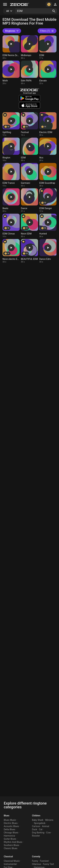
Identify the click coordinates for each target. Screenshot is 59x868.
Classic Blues (11, 848)
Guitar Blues (10, 839)
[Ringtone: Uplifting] (11, 124)
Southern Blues (11, 845)
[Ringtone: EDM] (48, 47)
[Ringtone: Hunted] (48, 226)
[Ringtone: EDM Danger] (48, 200)
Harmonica (9, 836)
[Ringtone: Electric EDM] (48, 124)
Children (36, 816)
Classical (8, 857)
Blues (7, 816)
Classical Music (12, 861)
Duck (35, 829)
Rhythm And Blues (13, 842)
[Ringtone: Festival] (29, 124)
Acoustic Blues (11, 826)
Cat (41, 829)
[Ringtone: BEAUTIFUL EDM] (29, 251)
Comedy (36, 857)
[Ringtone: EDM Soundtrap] (48, 175)
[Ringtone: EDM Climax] (11, 226)
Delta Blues (10, 829)
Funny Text (48, 864)
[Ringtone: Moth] (11, 73)
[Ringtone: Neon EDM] (29, 226)
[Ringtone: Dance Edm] (48, 251)
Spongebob (40, 823)
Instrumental (10, 864)
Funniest (44, 861)
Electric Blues (11, 823)
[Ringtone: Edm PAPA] (29, 73)
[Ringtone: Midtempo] (29, 47)
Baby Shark (38, 820)
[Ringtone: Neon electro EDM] (11, 251)
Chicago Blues (11, 833)
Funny (35, 861)
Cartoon (36, 826)
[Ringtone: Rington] (11, 150)
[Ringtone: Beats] (11, 200)
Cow (48, 833)
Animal (46, 826)
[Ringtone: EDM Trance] (11, 175)
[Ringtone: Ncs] (48, 150)
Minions (49, 820)
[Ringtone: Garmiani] (29, 175)
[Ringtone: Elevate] (48, 73)
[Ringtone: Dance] (29, 200)
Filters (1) (47, 31)
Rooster (36, 836)
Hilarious (37, 864)
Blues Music (10, 820)
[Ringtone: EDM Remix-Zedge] (11, 47)
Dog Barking (38, 833)
